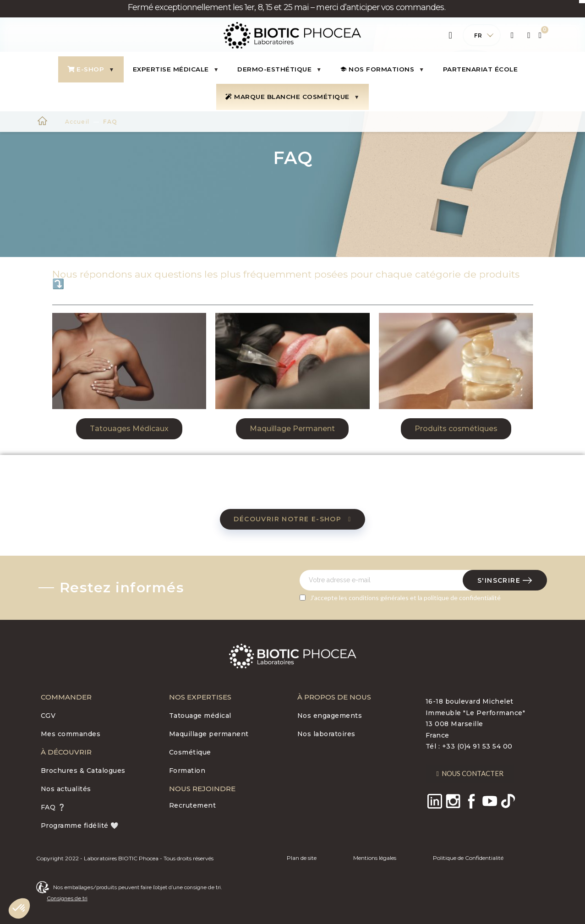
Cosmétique (190, 752)
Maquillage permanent (209, 734)
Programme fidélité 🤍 (80, 826)
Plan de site (302, 858)
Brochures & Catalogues (83, 771)
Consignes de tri (67, 898)
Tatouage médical (200, 716)
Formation (187, 771)
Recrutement (193, 805)
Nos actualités (66, 789)
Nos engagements (330, 716)
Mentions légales (375, 858)
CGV (48, 716)
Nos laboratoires (326, 734)
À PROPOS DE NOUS (334, 697)
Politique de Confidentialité (468, 858)
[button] (129, 429)
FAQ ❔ (53, 807)
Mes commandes (71, 734)
